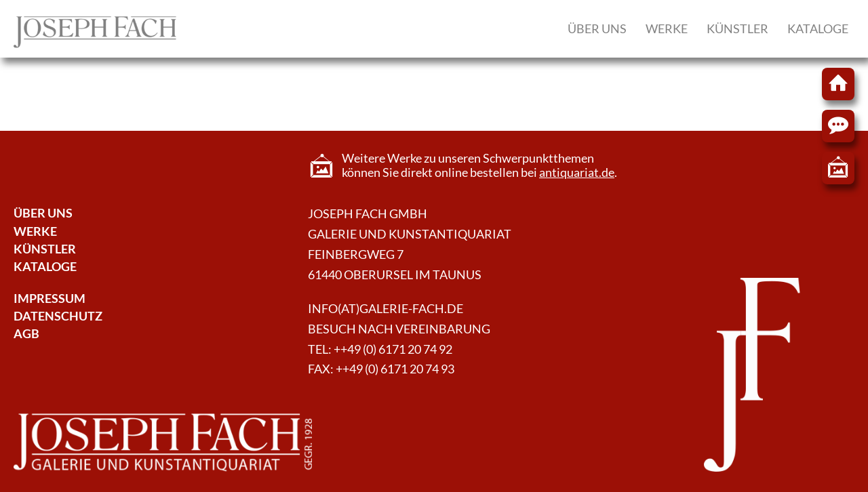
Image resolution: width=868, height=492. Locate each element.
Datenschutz (58, 316)
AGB (26, 334)
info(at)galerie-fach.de (386, 309)
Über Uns (43, 213)
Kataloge (818, 28)
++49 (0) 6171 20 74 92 (393, 349)
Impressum (50, 299)
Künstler (737, 28)
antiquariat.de (577, 172)
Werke (667, 28)
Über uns (597, 28)
